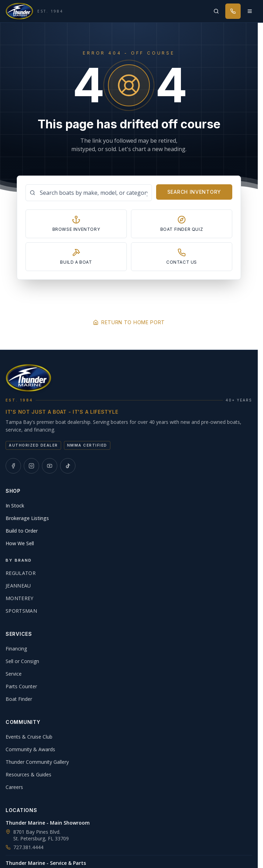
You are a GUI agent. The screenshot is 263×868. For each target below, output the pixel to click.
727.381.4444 (24, 847)
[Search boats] (89, 193)
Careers (14, 787)
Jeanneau (18, 586)
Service (14, 674)
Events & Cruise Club (29, 737)
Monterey (20, 598)
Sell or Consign (22, 661)
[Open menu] (250, 11)
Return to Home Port (129, 322)
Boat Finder (19, 699)
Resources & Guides (28, 774)
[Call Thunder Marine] (233, 11)
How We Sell (20, 543)
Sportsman (21, 611)
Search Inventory (194, 192)
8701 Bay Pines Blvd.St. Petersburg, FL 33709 (41, 835)
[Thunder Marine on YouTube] (50, 466)
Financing (16, 649)
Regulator (21, 573)
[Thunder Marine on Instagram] (31, 466)
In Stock (15, 506)
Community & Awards (30, 749)
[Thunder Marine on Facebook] (13, 466)
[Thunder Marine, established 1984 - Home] (34, 11)
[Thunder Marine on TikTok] (68, 466)
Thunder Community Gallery (37, 762)
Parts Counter (21, 686)
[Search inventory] (216, 11)
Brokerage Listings (27, 518)
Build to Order (22, 531)
